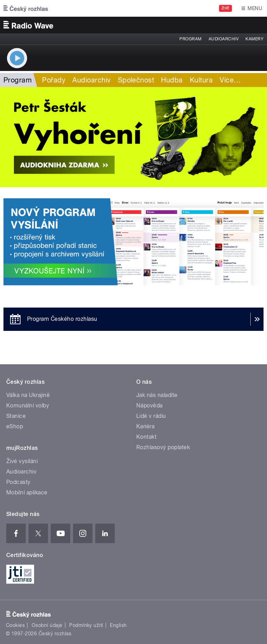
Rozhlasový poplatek (163, 447)
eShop (15, 426)
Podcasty (18, 482)
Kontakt (146, 437)
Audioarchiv (224, 39)
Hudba (172, 80)
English (118, 625)
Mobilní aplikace (27, 492)
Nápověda (149, 406)
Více (230, 80)
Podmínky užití (86, 625)
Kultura (201, 80)
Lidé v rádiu (151, 416)
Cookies (15, 625)
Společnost (136, 80)
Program (190, 39)
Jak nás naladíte (157, 395)
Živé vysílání (22, 461)
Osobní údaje (47, 625)
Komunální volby (28, 406)
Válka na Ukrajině (28, 395)
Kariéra (145, 426)
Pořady (54, 80)
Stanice (16, 416)
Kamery (254, 39)
